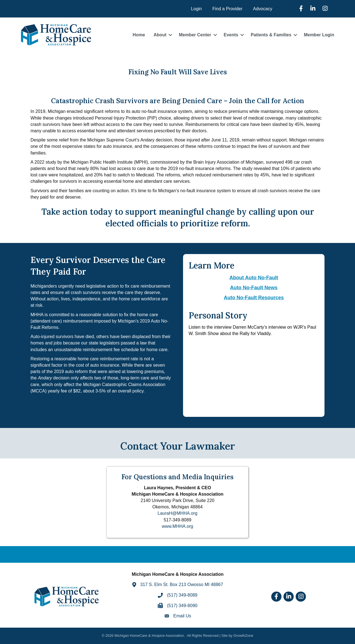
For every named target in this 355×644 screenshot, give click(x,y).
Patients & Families (271, 35)
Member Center (195, 35)
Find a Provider (228, 9)
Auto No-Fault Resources (254, 298)
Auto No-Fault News (254, 288)
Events (231, 35)
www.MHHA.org (178, 526)
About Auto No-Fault (254, 278)
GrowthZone (244, 636)
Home (139, 35)
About (160, 35)
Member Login (319, 35)
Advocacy (263, 9)
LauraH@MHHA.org (177, 513)
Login (196, 9)
